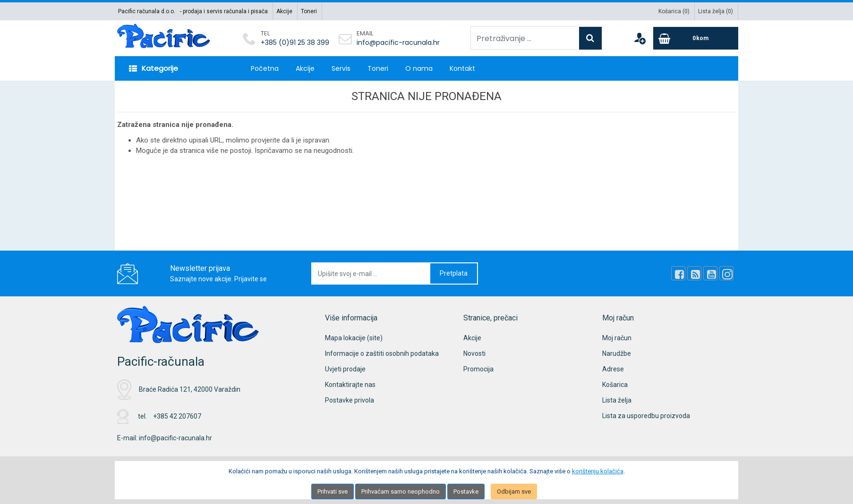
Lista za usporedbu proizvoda (646, 416)
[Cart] (696, 38)
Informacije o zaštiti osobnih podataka (382, 353)
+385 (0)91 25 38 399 (295, 42)
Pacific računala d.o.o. (147, 11)
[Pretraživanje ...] (525, 38)
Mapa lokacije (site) (354, 338)
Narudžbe (617, 353)
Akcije (284, 11)
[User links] (640, 38)
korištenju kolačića (598, 471)
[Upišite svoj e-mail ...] (371, 273)
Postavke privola (350, 400)
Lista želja (617, 400)
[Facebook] (678, 273)
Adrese (613, 369)
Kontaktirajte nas (350, 385)
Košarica (615, 385)
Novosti (474, 353)
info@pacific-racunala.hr (398, 42)
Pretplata (454, 273)
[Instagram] (726, 273)
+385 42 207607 (177, 416)
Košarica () (674, 11)
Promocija (478, 369)
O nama (419, 68)
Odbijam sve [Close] (514, 491)
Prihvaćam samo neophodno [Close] (401, 491)
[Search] (590, 38)
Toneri (309, 11)
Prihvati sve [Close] (333, 491)
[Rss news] (694, 273)
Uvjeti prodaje (345, 369)
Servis (341, 68)
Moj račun (617, 338)
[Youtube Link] (710, 273)
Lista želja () (716, 11)
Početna (265, 68)
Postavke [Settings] (466, 491)
